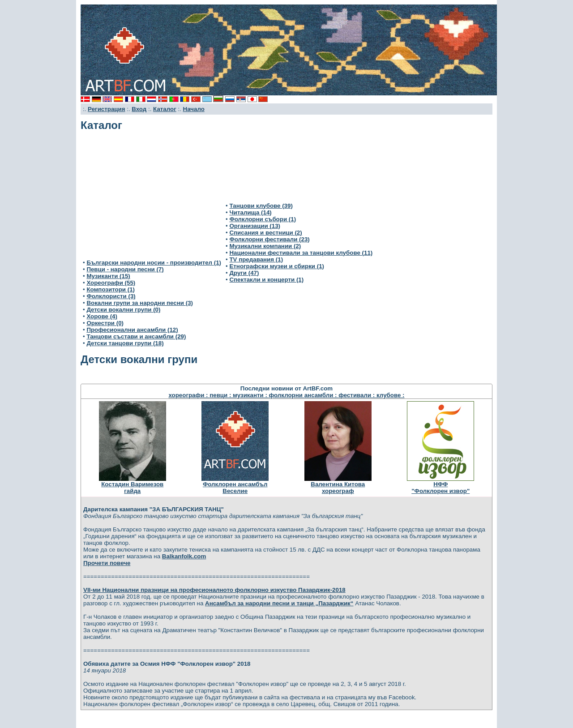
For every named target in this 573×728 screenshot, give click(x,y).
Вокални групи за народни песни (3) (140, 303)
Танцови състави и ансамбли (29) (136, 336)
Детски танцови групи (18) (125, 343)
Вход (139, 109)
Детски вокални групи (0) (123, 310)
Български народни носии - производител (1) (154, 263)
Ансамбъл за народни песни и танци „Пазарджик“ (279, 603)
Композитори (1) (111, 289)
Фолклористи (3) (111, 296)
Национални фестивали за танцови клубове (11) (301, 253)
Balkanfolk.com (184, 556)
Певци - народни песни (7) (125, 269)
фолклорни (287, 395)
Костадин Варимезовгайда (132, 488)
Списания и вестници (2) (265, 233)
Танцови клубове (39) (261, 206)
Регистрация (106, 109)
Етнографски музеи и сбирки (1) (277, 266)
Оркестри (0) (105, 323)
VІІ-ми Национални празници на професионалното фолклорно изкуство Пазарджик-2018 (214, 590)
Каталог (165, 109)
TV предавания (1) (256, 259)
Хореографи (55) (111, 283)
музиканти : (251, 395)
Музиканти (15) (108, 276)
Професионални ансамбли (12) (132, 330)
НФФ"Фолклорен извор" (440, 488)
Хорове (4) (102, 316)
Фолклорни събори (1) (263, 219)
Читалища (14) (250, 212)
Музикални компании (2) (265, 246)
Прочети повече (107, 563)
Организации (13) (255, 226)
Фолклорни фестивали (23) (269, 239)
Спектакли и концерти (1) (266, 280)
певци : (221, 395)
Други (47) (244, 273)
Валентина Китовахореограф (338, 488)
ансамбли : (322, 395)
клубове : (390, 395)
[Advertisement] (152, 199)
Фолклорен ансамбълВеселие (235, 488)
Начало (194, 109)
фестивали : (357, 395)
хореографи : (189, 395)
